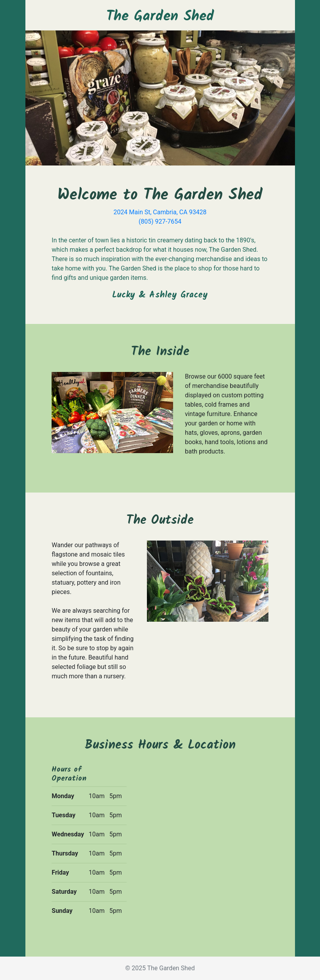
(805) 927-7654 (160, 221)
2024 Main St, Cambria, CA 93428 (160, 212)
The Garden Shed (160, 17)
